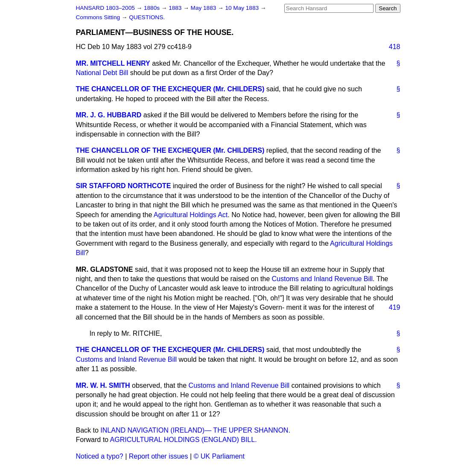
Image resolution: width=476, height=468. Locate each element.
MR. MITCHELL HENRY (113, 63)
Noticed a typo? (100, 456)
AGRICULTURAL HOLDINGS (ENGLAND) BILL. (184, 440)
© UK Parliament (219, 456)
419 (395, 307)
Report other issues (159, 456)
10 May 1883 (242, 8)
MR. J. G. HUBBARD (109, 115)
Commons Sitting (99, 17)
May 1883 (204, 8)
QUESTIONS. (147, 17)
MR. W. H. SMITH (103, 385)
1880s (153, 8)
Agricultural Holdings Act (191, 215)
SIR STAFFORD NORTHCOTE (124, 186)
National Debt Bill (102, 73)
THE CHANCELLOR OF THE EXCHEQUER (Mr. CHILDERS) (170, 89)
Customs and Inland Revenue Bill (323, 279)
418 (395, 47)
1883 (176, 8)
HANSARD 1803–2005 (105, 8)
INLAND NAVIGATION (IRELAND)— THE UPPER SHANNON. (195, 430)
